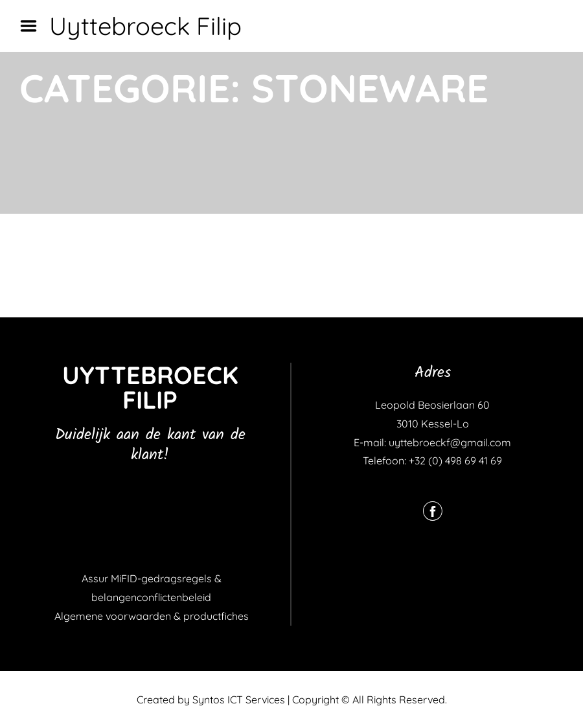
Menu (33, 26)
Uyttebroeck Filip (145, 26)
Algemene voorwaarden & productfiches (152, 616)
